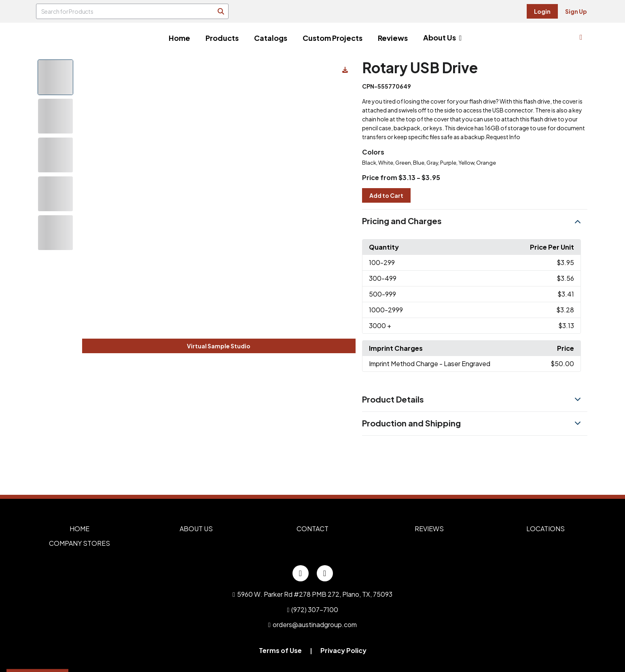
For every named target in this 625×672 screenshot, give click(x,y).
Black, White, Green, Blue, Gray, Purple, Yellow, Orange (429, 163)
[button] (475, 221)
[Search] (221, 11)
